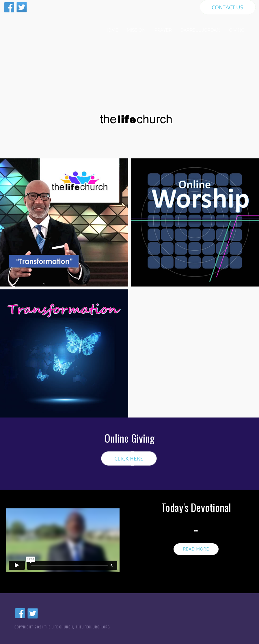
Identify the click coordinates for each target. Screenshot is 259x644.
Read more (196, 549)
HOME (111, 30)
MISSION (136, 30)
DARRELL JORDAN (200, 30)
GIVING (237, 30)
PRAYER (163, 30)
